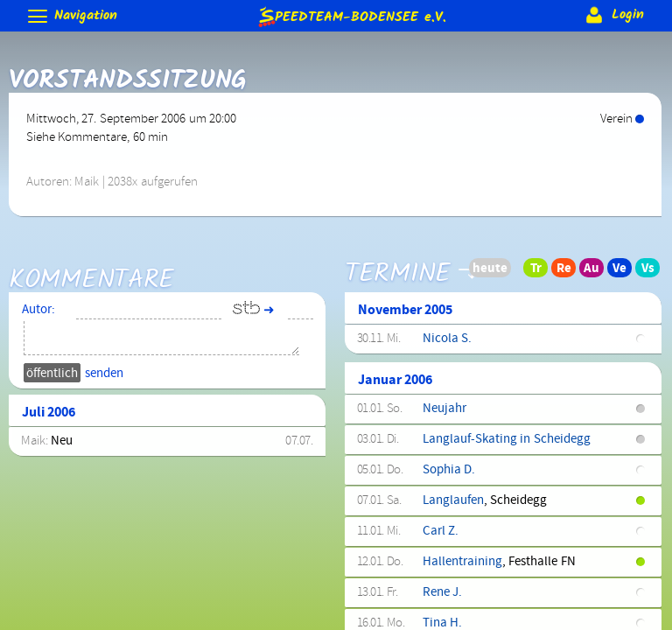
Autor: (38, 310)
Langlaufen (453, 500)
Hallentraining (462, 562)
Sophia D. (449, 470)
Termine (398, 261)
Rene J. (442, 592)
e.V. (351, 16)
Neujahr (444, 409)
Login (613, 15)
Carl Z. (441, 531)
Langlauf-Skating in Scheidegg (507, 439)
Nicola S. (447, 339)
